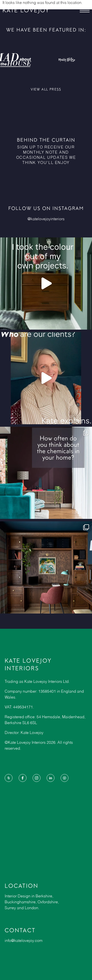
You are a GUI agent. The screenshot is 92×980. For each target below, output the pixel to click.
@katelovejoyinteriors (46, 219)
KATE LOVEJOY (26, 10)
